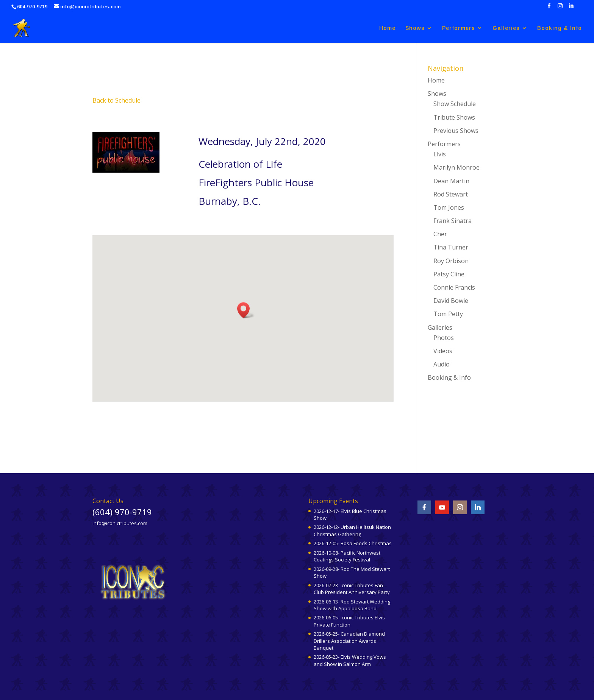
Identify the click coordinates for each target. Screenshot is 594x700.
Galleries (506, 28)
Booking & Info (560, 28)
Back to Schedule (116, 100)
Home (387, 28)
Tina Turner (451, 247)
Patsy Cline (449, 274)
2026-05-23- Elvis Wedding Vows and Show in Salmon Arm (350, 660)
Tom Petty (448, 314)
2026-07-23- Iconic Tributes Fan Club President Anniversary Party (352, 589)
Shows (415, 28)
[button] (246, 310)
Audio (442, 364)
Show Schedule (455, 104)
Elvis (440, 154)
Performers (459, 28)
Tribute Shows (454, 117)
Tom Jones (449, 207)
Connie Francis (454, 287)
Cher (440, 234)
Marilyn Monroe (456, 167)
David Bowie (451, 301)
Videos (443, 351)
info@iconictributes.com (120, 523)
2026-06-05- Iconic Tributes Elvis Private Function (349, 621)
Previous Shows (456, 131)
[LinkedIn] (571, 8)
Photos (444, 338)
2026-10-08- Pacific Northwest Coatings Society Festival (347, 556)
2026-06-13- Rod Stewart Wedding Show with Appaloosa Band (352, 605)
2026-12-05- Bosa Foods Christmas (353, 543)
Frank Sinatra (453, 221)
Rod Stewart (451, 194)
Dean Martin (451, 181)
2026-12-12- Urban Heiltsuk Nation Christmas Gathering (352, 530)
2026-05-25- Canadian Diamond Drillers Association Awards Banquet (349, 641)
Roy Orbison (451, 261)
